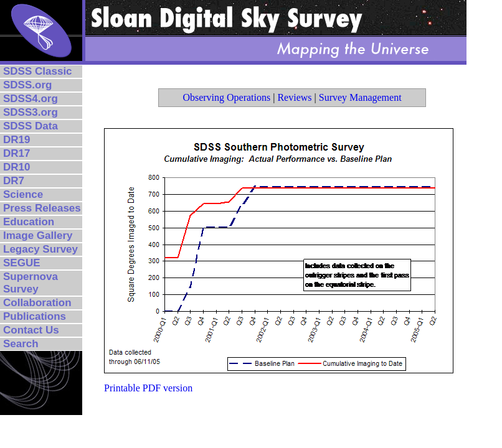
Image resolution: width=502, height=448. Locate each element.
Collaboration (37, 303)
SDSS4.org (31, 99)
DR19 (17, 140)
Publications (35, 316)
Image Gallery (38, 236)
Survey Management (360, 97)
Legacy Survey (40, 249)
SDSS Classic (38, 71)
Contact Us (31, 330)
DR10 (17, 167)
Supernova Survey (31, 283)
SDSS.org (27, 85)
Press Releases (42, 208)
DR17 (17, 153)
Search (21, 344)
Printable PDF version (148, 388)
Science (23, 194)
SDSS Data (31, 126)
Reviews (294, 97)
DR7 (14, 181)
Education (29, 222)
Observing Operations (226, 97)
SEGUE (22, 263)
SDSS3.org (31, 112)
